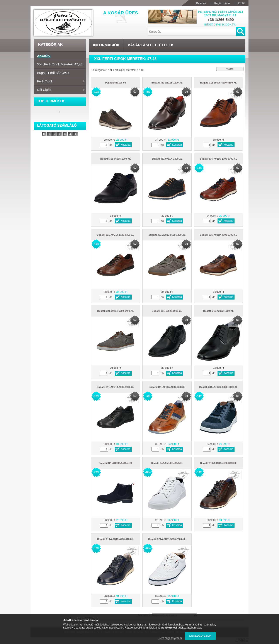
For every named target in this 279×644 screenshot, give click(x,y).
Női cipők (59, 90)
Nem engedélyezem (170, 638)
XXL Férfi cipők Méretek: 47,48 (60, 64)
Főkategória (98, 70)
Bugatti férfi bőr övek (53, 73)
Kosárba (126, 145)
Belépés (201, 3)
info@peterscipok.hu (220, 24)
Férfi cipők (59, 82)
